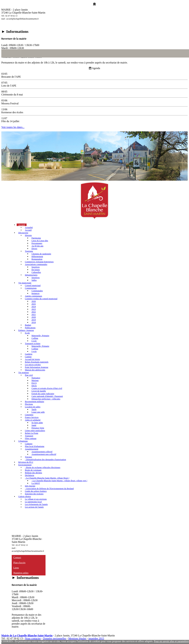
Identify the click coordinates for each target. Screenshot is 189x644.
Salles (34, 280)
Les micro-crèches (33, 365)
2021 (34, 314)
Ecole (27, 333)
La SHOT (36, 483)
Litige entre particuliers (35, 430)
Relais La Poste (32, 433)
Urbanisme (23, 441)
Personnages (37, 243)
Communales (37, 291)
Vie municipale (25, 283)
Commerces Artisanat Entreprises (39, 262)
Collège (35, 338)
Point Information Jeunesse (37, 367)
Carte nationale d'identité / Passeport (47, 396)
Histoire (28, 235)
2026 (34, 301)
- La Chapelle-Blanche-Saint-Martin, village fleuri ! (47, 478)
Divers (34, 248)
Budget (28, 325)
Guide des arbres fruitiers (36, 491)
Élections (29, 404)
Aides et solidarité (33, 420)
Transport (29, 436)
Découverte (23, 233)
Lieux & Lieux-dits (40, 241)
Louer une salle (38, 412)
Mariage (35, 380)
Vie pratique (24, 372)
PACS (34, 383)
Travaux (28, 457)
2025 (34, 304)
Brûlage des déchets (33, 473)
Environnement (25, 465)
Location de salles (33, 407)
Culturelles (36, 272)
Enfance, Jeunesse (26, 330)
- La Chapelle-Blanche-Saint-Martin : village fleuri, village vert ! (59, 481)
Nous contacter (33, 638)
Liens (16, 568)
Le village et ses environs (36, 499)
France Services (32, 417)
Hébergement (37, 256)
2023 (34, 309)
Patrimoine (36, 238)
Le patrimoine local (33, 502)
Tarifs (34, 409)
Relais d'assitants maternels (37, 362)
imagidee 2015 (96, 638)
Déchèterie (30, 475)
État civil (29, 375)
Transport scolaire (33, 343)
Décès (34, 386)
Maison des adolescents (35, 370)
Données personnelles (55, 638)
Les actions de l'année (34, 507)
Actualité (29, 227)
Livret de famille (39, 391)
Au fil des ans (37, 246)
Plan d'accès (19, 563)
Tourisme (29, 251)
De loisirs (36, 270)
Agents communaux (33, 296)
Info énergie (30, 486)
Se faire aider (37, 423)
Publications (30, 328)
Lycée (34, 341)
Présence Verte (38, 428)
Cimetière (29, 415)
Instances (35, 293)
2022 (34, 312)
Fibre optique (31, 438)
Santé (34, 425)
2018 (34, 322)
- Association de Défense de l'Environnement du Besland (49, 488)
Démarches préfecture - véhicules (46, 399)
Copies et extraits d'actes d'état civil (47, 388)
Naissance (36, 378)
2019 (34, 320)
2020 (34, 317)
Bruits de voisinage (33, 470)
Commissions (31, 288)
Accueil (22, 225)
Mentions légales (77, 638)
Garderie (29, 354)
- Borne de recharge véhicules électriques (43, 467)
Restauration (37, 259)
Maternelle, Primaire (40, 336)
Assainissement (32, 449)
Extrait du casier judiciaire (43, 394)
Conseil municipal (33, 285)
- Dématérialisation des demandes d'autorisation (45, 459)
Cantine (28, 357)
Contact (17, 557)
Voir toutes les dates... (13, 127)
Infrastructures (31, 275)
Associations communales (36, 264)
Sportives (36, 267)
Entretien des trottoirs (34, 494)
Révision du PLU (26, 462)
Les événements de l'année (36, 504)
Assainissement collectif (42, 452)
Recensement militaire (35, 401)
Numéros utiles (21, 573)
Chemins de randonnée (41, 254)
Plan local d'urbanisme (35, 446)
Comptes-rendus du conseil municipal (41, 299)
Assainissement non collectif (44, 454)
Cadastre (29, 444)
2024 (34, 307)
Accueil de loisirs (32, 359)
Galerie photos (25, 496)
